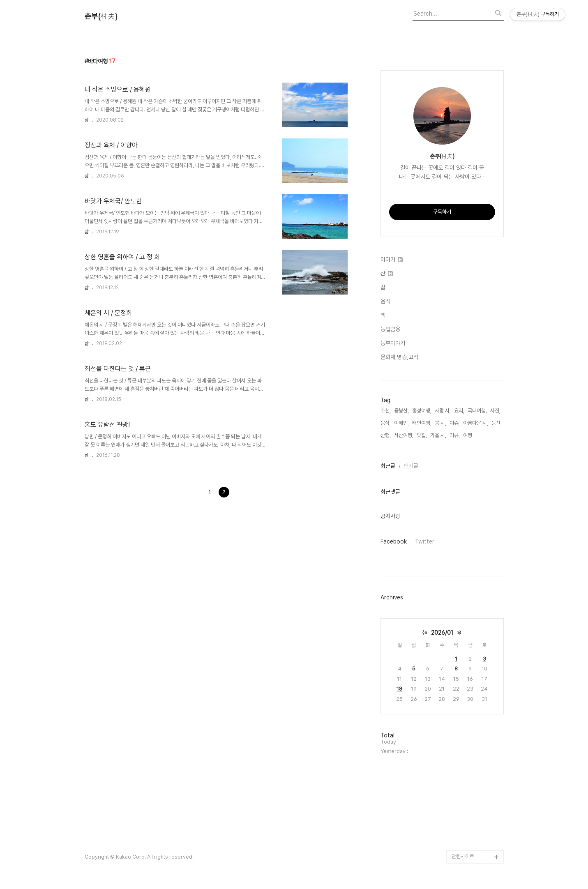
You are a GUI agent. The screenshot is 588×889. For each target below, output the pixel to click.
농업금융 (390, 329)
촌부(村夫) (101, 16)
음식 (385, 301)
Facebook (394, 541)
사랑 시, (443, 411)
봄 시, (440, 423)
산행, (386, 435)
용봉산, (401, 411)
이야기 (392, 259)
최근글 (388, 466)
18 (399, 689)
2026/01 (442, 633)
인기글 (411, 466)
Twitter (425, 541)
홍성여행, (422, 411)
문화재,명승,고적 (399, 357)
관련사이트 (463, 856)
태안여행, (422, 423)
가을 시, (438, 435)
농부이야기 (393, 343)
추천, (386, 411)
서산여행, (404, 435)
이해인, (401, 423)
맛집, (422, 435)
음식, (386, 423)
